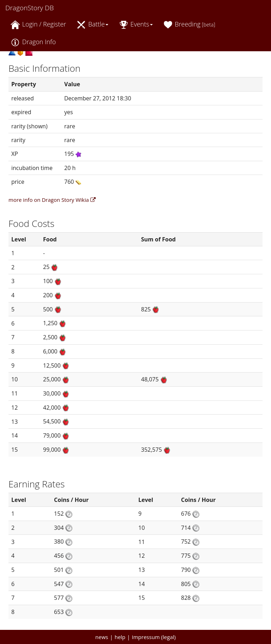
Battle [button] (92, 25)
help (120, 637)
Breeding (189, 25)
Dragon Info (33, 42)
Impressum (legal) (154, 637)
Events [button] (136, 25)
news (102, 637)
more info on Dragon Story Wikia (52, 200)
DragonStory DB (29, 8)
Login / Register (38, 25)
